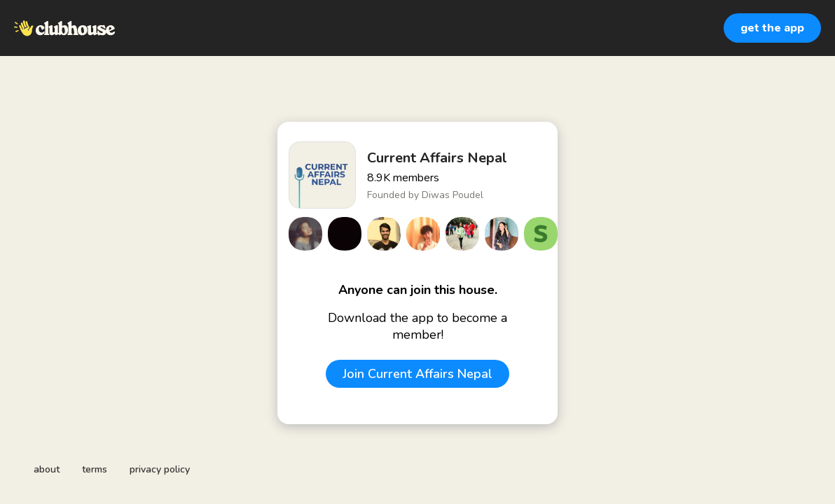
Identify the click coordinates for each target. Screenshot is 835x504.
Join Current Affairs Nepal (417, 374)
